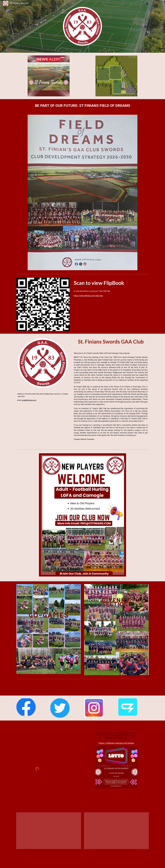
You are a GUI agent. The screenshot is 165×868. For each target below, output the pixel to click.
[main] (82, 106)
